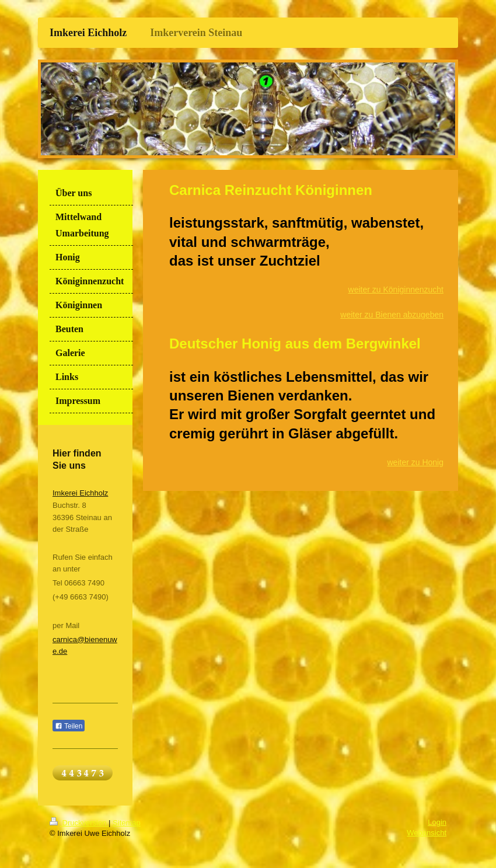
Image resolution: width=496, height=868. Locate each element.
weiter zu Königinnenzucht (396, 290)
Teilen (69, 726)
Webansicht (427, 833)
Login (437, 822)
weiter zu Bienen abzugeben (392, 315)
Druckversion (79, 823)
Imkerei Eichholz (80, 493)
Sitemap (127, 823)
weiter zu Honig (416, 462)
